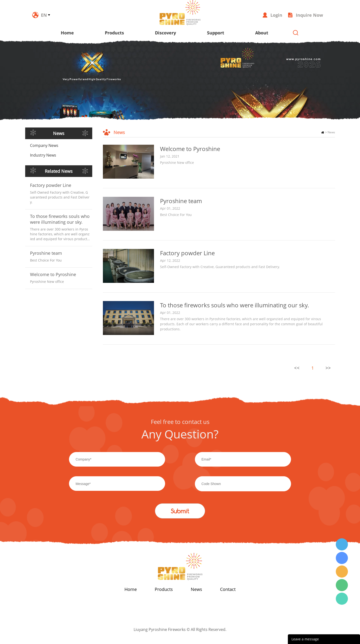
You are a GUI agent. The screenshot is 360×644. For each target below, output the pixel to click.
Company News (44, 145)
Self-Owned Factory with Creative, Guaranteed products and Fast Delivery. (220, 267)
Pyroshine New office (177, 163)
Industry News (43, 155)
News (331, 132)
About (262, 33)
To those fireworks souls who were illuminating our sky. (60, 219)
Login (276, 15)
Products (114, 33)
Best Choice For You (176, 215)
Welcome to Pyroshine (53, 274)
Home (67, 33)
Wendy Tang (342, 544)
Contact (228, 589)
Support (216, 33)
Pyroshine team (46, 253)
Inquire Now (309, 15)
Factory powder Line (51, 185)
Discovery (165, 33)
